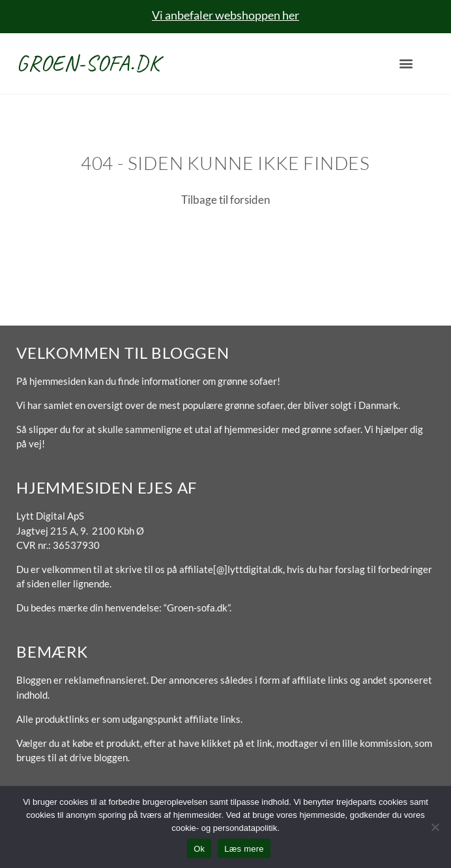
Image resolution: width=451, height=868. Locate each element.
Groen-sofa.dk (88, 63)
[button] (406, 63)
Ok (199, 849)
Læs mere (244, 849)
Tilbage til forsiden (225, 200)
